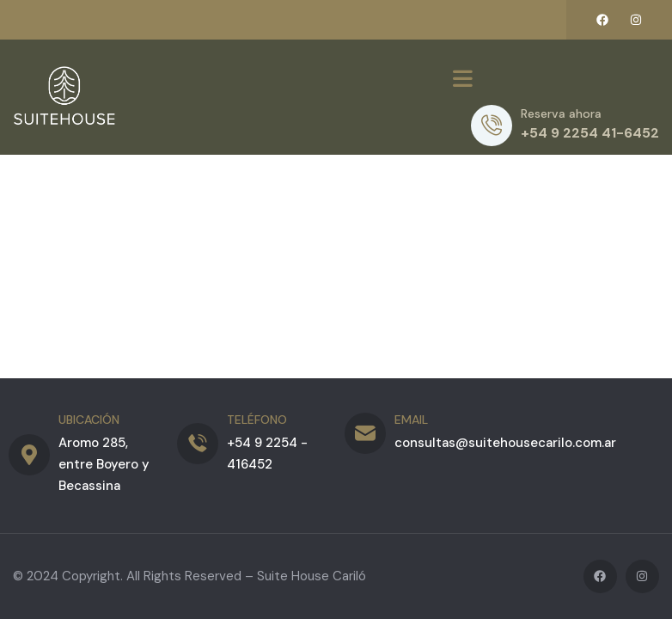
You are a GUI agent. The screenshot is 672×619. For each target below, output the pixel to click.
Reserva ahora (561, 113)
